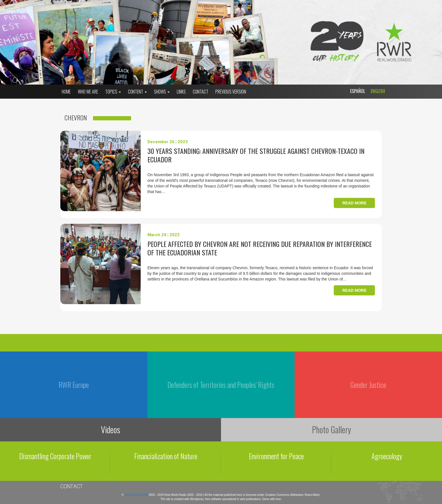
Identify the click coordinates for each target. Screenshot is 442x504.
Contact (201, 92)
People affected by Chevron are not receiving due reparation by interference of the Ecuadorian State (260, 248)
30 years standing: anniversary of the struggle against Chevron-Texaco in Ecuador (256, 155)
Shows (162, 92)
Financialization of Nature (166, 456)
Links (181, 92)
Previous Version (231, 92)
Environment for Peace (276, 456)
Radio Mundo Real (137, 495)
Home (66, 92)
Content (137, 92)
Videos (111, 429)
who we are (88, 92)
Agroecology (387, 456)
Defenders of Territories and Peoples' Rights (221, 385)
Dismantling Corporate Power (55, 456)
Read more (354, 203)
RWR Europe (74, 385)
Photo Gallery (331, 429)
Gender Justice (368, 385)
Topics (113, 92)
